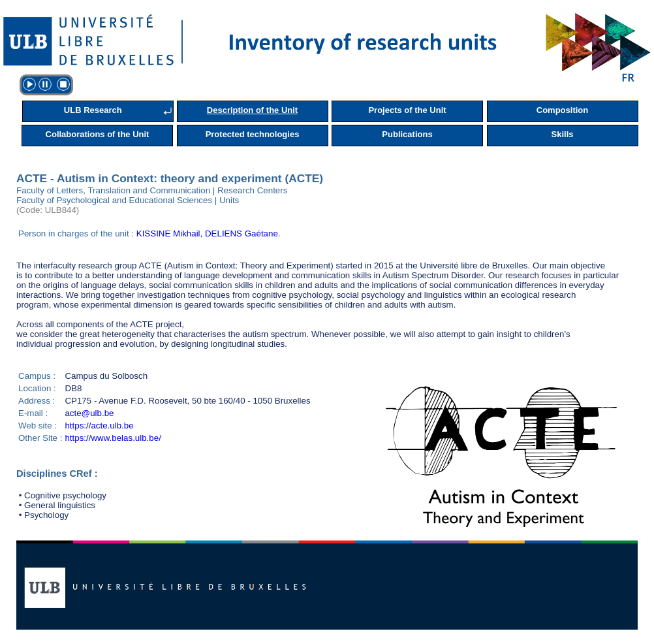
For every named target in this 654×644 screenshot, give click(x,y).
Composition (562, 110)
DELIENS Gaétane (241, 233)
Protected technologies (253, 134)
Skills (563, 134)
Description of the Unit (252, 110)
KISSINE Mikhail (168, 233)
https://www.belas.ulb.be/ (113, 438)
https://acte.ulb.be (99, 426)
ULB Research (93, 110)
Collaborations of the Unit (98, 134)
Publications (407, 134)
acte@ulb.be (89, 413)
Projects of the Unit (407, 110)
